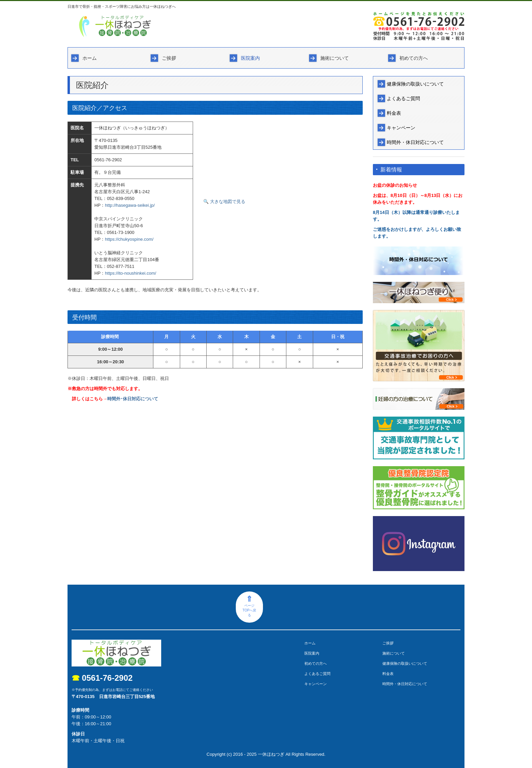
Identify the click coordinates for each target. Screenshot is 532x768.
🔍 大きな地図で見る (224, 202)
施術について (335, 58)
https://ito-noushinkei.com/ (130, 273)
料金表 (394, 113)
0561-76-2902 (108, 160)
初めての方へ (414, 58)
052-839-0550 (121, 198)
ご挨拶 (169, 58)
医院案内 (250, 58)
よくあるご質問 (403, 98)
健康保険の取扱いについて (415, 84)
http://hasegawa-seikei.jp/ (130, 205)
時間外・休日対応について (415, 142)
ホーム (90, 58)
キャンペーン (401, 128)
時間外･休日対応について (133, 399)
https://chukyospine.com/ (129, 239)
